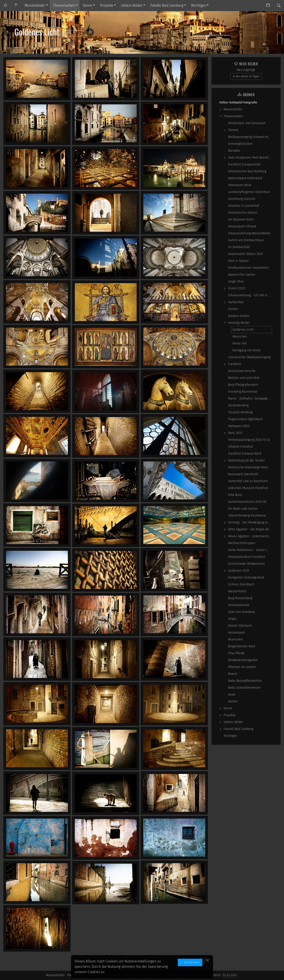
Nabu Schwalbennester (244, 688)
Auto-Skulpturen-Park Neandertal (250, 158)
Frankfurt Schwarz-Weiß (245, 454)
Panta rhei (240, 343)
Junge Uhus (236, 281)
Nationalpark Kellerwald (245, 178)
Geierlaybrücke (239, 605)
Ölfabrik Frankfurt (241, 447)
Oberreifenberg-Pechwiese (247, 516)
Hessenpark (236, 633)
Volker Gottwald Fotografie (238, 102)
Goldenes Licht (243, 330)
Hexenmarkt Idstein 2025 (246, 254)
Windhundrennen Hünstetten (248, 268)
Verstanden (191, 962)
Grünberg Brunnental (243, 392)
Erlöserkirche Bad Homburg (247, 171)
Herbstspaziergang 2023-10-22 (249, 440)
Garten (233, 701)
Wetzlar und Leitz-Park (244, 378)
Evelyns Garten (239, 316)
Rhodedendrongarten (243, 660)
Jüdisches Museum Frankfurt (248, 488)
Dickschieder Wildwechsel (246, 564)
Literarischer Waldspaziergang (249, 357)
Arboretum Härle (240, 185)
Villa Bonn (235, 495)
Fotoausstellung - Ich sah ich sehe (250, 295)
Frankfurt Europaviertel (244, 164)
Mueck (233, 674)
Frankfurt (235, 364)
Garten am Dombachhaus (246, 240)
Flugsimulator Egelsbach (245, 419)
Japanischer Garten (242, 275)
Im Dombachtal (239, 247)
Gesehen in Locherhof (244, 206)
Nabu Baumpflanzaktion (245, 681)
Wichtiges (198, 5)
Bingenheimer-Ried (242, 646)
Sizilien (233, 309)
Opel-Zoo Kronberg (241, 612)
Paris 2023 (235, 433)
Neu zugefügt (246, 70)
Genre (88, 5)
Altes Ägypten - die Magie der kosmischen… (250, 529)
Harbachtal (236, 302)
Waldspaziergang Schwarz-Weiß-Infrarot (250, 137)
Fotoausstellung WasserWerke (249, 233)
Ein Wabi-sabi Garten (243, 509)
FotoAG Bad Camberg (167, 5)
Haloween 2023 (239, 426)
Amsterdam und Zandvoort (247, 123)
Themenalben (64, 5)
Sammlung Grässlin (242, 199)
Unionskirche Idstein (243, 213)
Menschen (240, 337)
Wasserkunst (237, 591)
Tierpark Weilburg (240, 412)
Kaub (232, 695)
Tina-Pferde (236, 653)
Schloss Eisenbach (241, 584)
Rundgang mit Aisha (247, 350)
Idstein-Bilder (132, 5)
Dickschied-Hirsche (242, 371)
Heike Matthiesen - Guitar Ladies (250, 550)
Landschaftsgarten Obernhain (249, 192)
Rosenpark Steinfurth (243, 474)
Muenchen (235, 639)
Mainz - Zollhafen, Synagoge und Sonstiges (250, 399)
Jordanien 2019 (238, 571)
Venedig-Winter (239, 323)
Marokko (234, 151)
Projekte (107, 5)
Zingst (232, 619)
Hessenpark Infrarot (242, 226)
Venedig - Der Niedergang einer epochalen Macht (250, 522)
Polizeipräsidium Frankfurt (247, 557)
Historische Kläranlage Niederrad (250, 467)
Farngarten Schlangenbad (246, 577)
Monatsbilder (35, 5)
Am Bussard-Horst (241, 220)
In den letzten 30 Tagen (246, 76)
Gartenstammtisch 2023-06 (247, 502)
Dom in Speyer (238, 261)
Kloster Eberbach (240, 626)
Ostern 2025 (237, 288)
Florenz (233, 130)
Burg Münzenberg (240, 598)
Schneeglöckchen (240, 144)
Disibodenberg (238, 405)
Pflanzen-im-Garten (242, 667)
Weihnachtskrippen (242, 543)
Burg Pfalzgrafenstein (243, 385)
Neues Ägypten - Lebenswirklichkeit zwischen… (250, 536)
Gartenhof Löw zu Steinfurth (248, 481)
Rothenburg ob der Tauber (246, 460)
